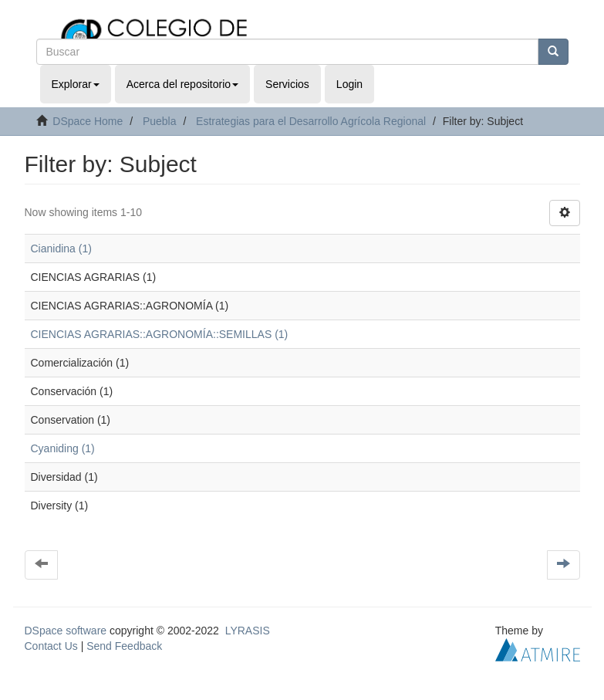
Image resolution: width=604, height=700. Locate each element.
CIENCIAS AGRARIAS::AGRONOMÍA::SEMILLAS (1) (160, 334)
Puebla (160, 121)
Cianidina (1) (61, 249)
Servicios (287, 84)
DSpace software (66, 631)
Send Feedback (124, 646)
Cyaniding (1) (63, 448)
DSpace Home (88, 121)
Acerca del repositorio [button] (182, 84)
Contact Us (51, 646)
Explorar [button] (76, 84)
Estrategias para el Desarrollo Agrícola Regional (311, 121)
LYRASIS (248, 631)
